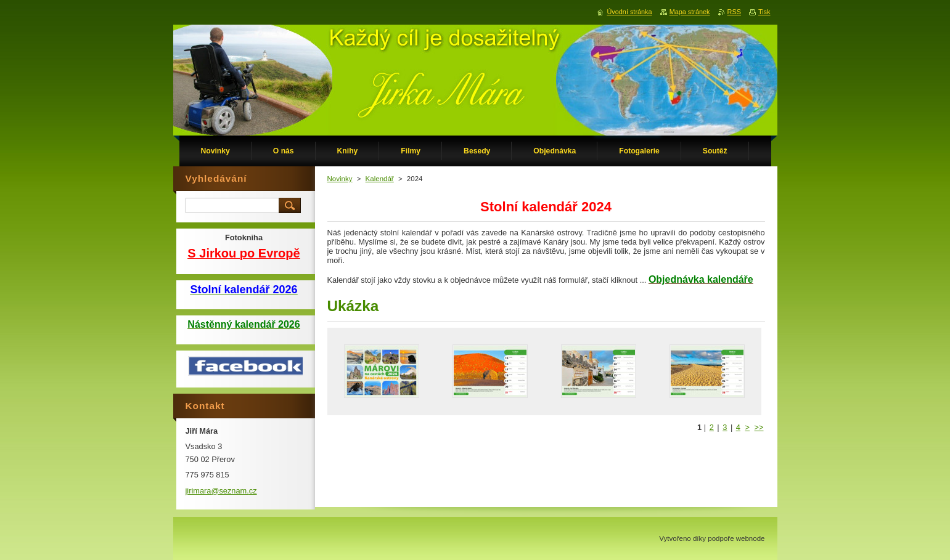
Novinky (340, 179)
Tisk (764, 12)
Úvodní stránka (629, 12)
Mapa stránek (690, 12)
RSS (734, 12)
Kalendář (380, 179)
